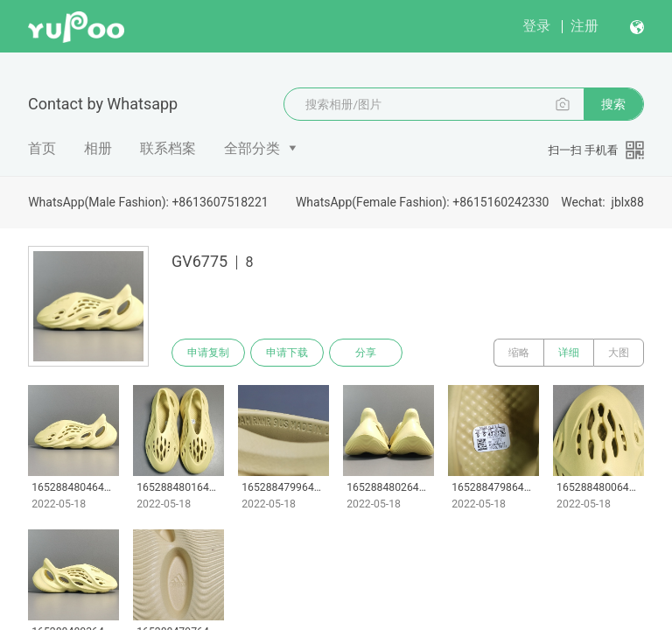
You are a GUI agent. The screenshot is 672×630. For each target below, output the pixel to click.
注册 (584, 26)
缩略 (519, 353)
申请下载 (287, 353)
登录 (536, 26)
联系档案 (168, 148)
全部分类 (252, 148)
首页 (42, 148)
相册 (98, 148)
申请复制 (208, 353)
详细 (569, 353)
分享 (366, 353)
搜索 (613, 104)
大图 (619, 353)
